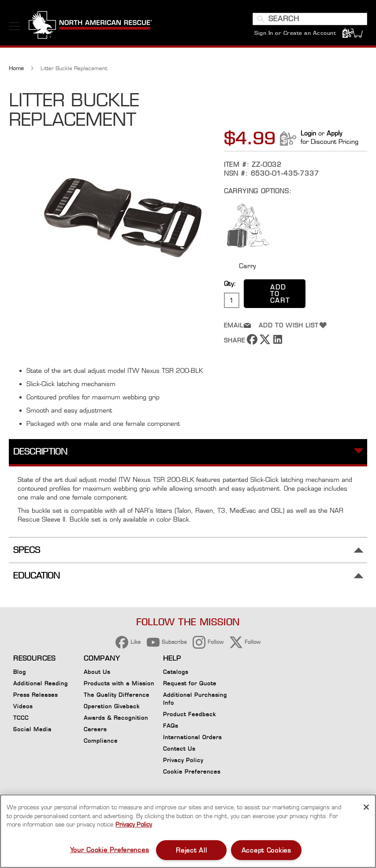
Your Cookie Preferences (110, 850)
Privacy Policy (183, 760)
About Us (97, 672)
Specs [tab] (27, 551)
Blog (20, 672)
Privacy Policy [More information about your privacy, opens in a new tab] (134, 824)
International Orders (192, 737)
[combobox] (310, 19)
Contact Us (179, 749)
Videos (23, 706)
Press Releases (35, 695)
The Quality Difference (117, 695)
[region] (188, 831)
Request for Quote (190, 683)
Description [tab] (40, 453)
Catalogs (176, 672)
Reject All (191, 850)
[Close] (366, 807)
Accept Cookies (266, 850)
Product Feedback (190, 714)
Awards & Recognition (116, 718)
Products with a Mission (119, 683)
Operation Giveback (112, 706)
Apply (334, 134)
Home (16, 69)
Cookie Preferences (192, 773)
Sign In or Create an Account (295, 33)
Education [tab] (37, 577)
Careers (95, 729)
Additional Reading (41, 683)
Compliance (101, 741)
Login (308, 134)
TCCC (21, 718)
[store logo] (90, 26)
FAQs (171, 726)
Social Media (32, 729)
